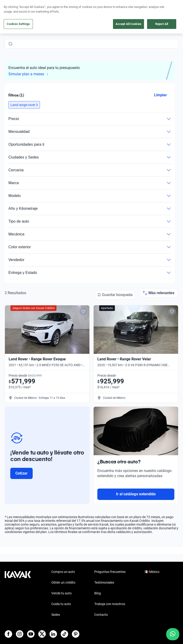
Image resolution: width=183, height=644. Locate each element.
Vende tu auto (62, 593)
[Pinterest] (76, 634)
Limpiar (160, 95)
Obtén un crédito (63, 582)
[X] (42, 634)
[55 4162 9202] (156, 14)
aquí (128, 4)
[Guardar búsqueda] (115, 295)
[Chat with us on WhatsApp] (173, 634)
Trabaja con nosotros (110, 604)
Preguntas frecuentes (110, 572)
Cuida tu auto (61, 604)
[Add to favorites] (83, 311)
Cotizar (21, 473)
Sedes (56, 615)
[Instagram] (20, 634)
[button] (24, 105)
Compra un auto (63, 572)
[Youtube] (31, 634)
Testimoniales (104, 582)
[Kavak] (11, 14)
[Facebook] (8, 634)
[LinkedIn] (53, 634)
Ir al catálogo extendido (136, 494)
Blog (98, 593)
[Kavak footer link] (18, 594)
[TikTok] (64, 634)
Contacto (101, 615)
